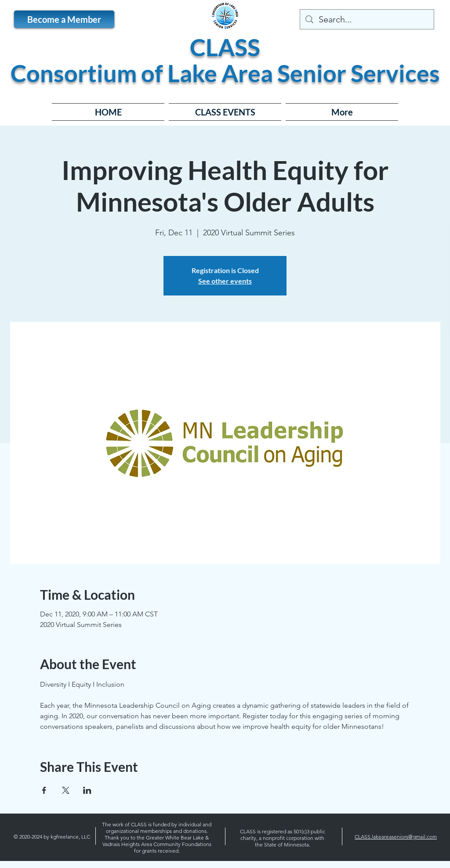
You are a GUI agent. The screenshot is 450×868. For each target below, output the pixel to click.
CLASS (225, 47)
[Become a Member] (64, 19)
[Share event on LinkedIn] (87, 790)
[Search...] (367, 19)
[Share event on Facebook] (44, 790)
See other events (225, 281)
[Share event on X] (66, 790)
